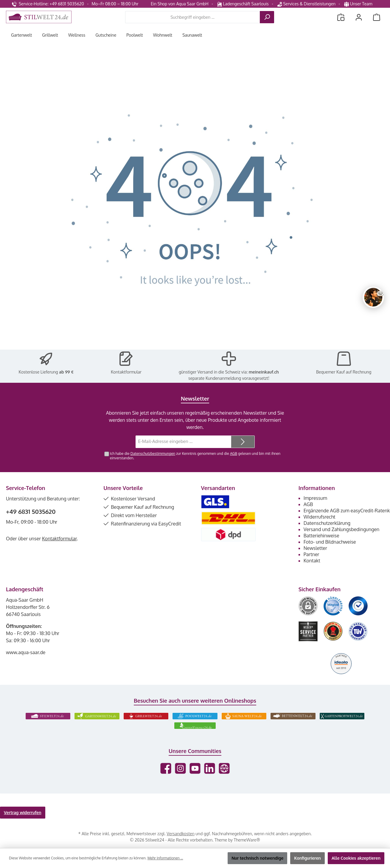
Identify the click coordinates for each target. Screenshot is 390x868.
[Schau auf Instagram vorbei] (180, 768)
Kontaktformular (126, 372)
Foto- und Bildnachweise (330, 542)
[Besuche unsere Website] (224, 768)
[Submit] (243, 442)
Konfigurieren (307, 858)
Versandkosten (180, 834)
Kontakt (312, 561)
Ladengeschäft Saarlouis (243, 4)
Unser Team (359, 4)
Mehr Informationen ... (165, 858)
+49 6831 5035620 (31, 511)
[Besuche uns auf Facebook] (166, 768)
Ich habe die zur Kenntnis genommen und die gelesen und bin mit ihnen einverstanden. (195, 456)
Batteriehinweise (321, 536)
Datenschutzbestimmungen (153, 453)
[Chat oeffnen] (373, 297)
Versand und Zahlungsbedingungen (342, 529)
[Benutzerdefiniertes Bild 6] (358, 631)
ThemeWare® (247, 840)
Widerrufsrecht (320, 517)
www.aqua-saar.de (26, 652)
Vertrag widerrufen (23, 812)
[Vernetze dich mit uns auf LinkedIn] (210, 768)
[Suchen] (267, 17)
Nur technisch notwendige (257, 858)
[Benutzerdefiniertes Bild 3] (358, 606)
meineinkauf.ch (264, 372)
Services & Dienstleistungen (306, 4)
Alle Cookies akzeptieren (356, 858)
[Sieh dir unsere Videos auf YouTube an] (195, 768)
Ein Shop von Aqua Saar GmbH (180, 4)
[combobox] (193, 17)
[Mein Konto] (359, 17)
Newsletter (315, 548)
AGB (234, 453)
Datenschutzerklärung (327, 523)
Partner (311, 554)
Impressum (315, 498)
